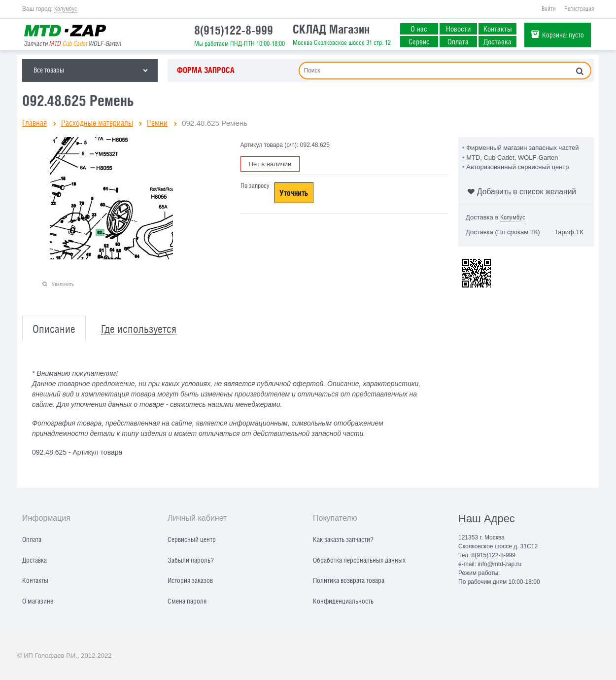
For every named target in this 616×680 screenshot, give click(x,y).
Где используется (139, 329)
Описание (54, 329)
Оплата (458, 41)
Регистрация (579, 9)
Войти (549, 9)
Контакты (498, 29)
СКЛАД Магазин (331, 29)
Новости (458, 29)
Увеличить (63, 284)
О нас (419, 29)
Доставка (497, 41)
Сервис (419, 41)
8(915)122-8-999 (234, 30)
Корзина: (563, 35)
